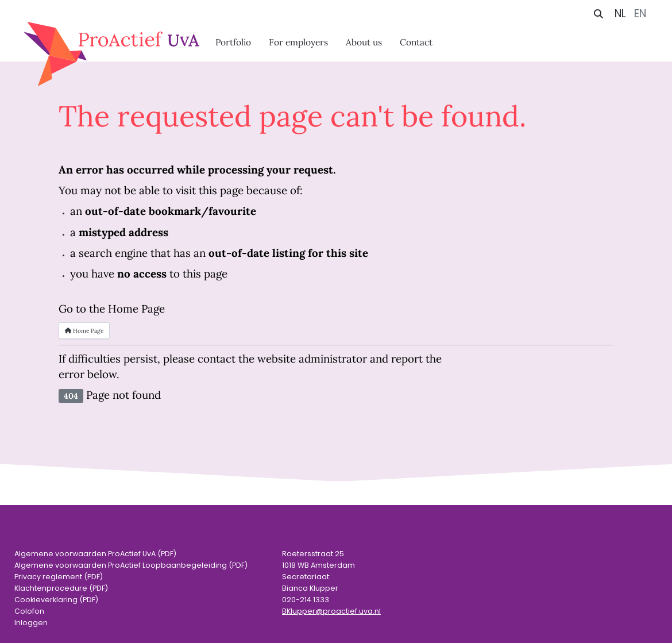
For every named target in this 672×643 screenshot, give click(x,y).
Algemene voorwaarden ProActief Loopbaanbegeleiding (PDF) (131, 565)
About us (364, 42)
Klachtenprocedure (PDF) (61, 588)
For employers (298, 42)
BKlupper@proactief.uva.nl (331, 611)
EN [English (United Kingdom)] (640, 14)
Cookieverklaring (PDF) (56, 600)
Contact (416, 42)
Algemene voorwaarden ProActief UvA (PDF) (95, 554)
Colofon (29, 611)
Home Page (84, 331)
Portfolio (233, 42)
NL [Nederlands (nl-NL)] (620, 14)
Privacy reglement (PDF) (59, 577)
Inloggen (31, 623)
